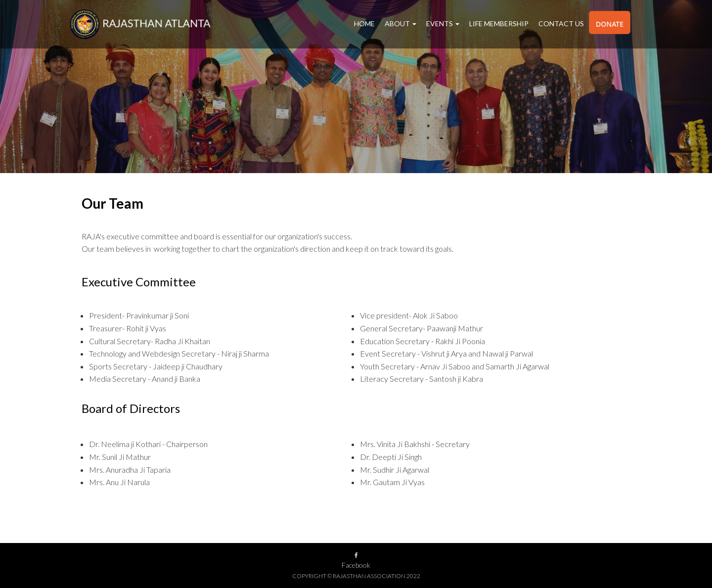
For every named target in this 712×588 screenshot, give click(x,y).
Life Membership (499, 23)
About (400, 23)
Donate (610, 24)
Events (443, 23)
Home (364, 23)
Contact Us (561, 23)
